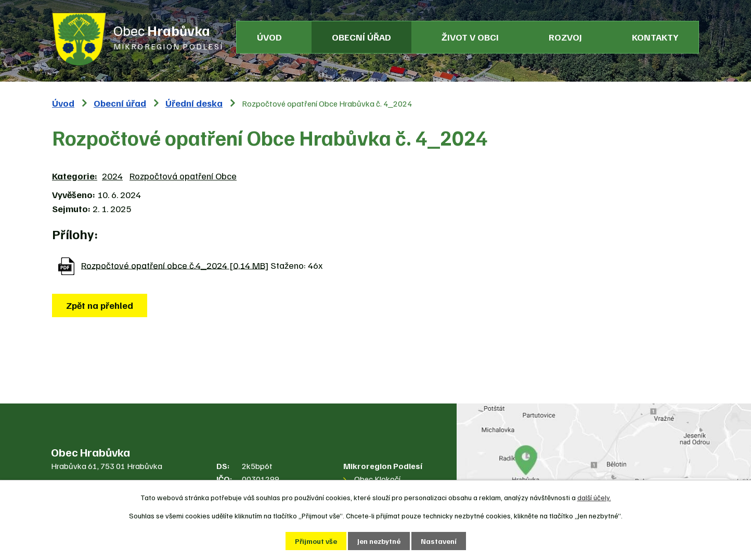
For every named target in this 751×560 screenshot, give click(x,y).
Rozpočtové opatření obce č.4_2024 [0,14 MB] (175, 265)
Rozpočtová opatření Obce (183, 176)
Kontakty (655, 37)
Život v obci (470, 37)
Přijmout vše (316, 541)
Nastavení (439, 541)
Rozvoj (565, 37)
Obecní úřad (361, 37)
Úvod (269, 37)
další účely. (594, 497)
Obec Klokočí (377, 479)
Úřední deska (194, 103)
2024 (112, 176)
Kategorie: (75, 176)
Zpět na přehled (100, 305)
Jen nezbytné (379, 541)
